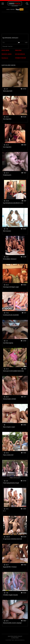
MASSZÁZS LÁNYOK (7, 54)
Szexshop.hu (5, 58)
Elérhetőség (15, 638)
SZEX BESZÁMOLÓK (20, 54)
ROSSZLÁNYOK (5, 50)
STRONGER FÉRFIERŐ (20, 58)
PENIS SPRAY (18, 50)
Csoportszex (15, 81)
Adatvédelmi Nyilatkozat (15, 636)
